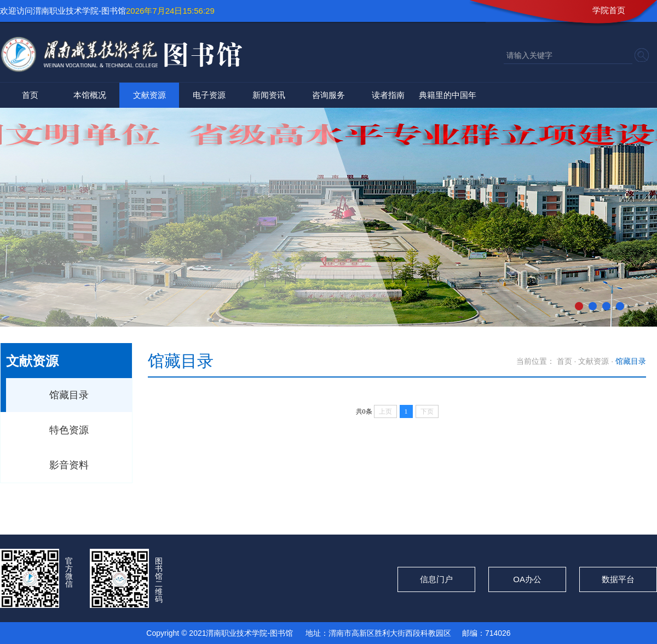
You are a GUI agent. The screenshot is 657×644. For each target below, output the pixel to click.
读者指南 (388, 95)
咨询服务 (328, 95)
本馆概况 (90, 95)
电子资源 (209, 95)
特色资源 (69, 430)
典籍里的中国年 (448, 95)
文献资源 (149, 95)
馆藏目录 (69, 395)
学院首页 (609, 10)
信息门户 (436, 579)
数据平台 (618, 579)
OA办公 (527, 579)
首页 (30, 95)
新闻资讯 (269, 95)
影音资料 (69, 465)
